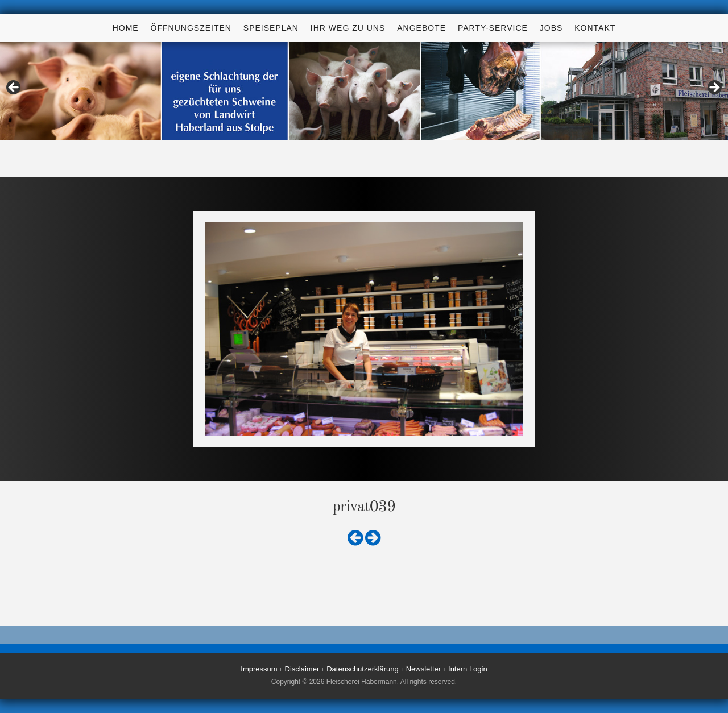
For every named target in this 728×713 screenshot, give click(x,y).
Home (126, 28)
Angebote (421, 28)
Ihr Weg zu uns (348, 28)
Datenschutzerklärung (362, 669)
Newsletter (423, 669)
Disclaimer (302, 669)
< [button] (14, 88)
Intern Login (468, 669)
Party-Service (493, 28)
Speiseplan (271, 28)
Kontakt (595, 28)
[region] (364, 91)
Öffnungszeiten (191, 28)
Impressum (259, 669)
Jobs (551, 28)
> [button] (714, 88)
